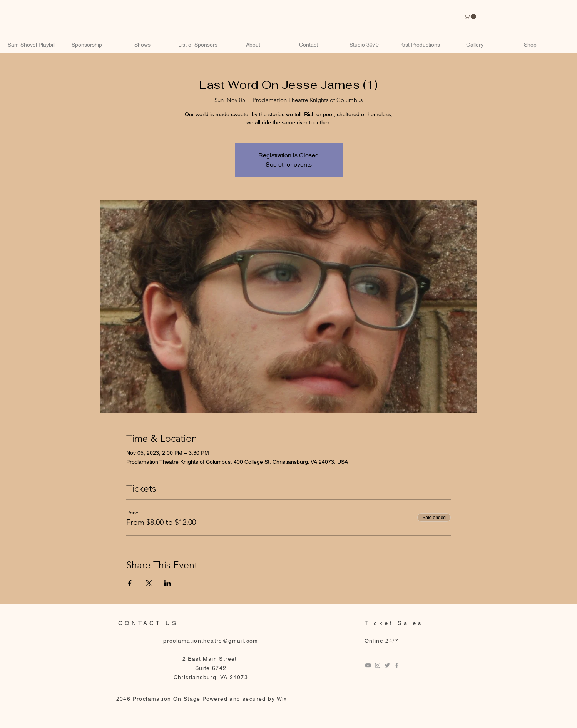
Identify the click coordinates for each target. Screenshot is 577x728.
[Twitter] (387, 665)
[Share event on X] (149, 583)
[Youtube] (368, 665)
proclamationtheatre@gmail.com (211, 641)
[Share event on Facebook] (130, 583)
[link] (471, 17)
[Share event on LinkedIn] (168, 583)
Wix (282, 699)
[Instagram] (378, 665)
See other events (289, 164)
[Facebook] (397, 665)
